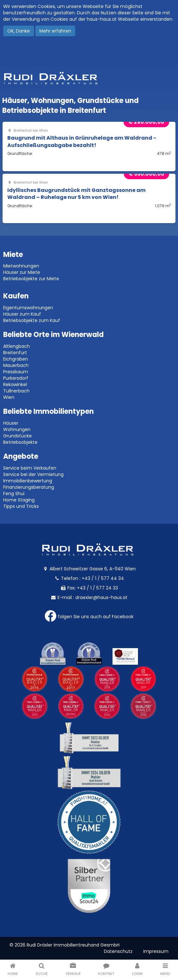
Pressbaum (16, 372)
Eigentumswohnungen (28, 308)
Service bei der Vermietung (33, 474)
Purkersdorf (16, 378)
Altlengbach (17, 346)
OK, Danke (19, 31)
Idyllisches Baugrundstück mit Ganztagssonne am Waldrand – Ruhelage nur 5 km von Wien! (76, 194)
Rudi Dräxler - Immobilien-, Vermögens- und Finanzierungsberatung (89, 78)
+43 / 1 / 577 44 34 (103, 578)
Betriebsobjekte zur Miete (31, 279)
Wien (9, 397)
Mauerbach (16, 365)
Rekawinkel (15, 384)
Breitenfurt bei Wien (28, 131)
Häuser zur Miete (22, 272)
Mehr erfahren (55, 31)
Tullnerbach (16, 391)
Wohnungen (17, 429)
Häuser (11, 423)
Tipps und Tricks (21, 506)
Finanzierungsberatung (29, 487)
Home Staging (19, 500)
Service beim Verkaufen (30, 468)
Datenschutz (118, 951)
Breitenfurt (15, 353)
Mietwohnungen (21, 266)
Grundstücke (17, 436)
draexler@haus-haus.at (101, 597)
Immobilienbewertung (28, 481)
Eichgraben (16, 359)
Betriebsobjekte (20, 442)
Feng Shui (14, 494)
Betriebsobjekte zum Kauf (32, 320)
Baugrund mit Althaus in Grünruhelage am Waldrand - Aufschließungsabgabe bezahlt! (82, 141)
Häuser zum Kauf (22, 314)
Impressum (156, 951)
